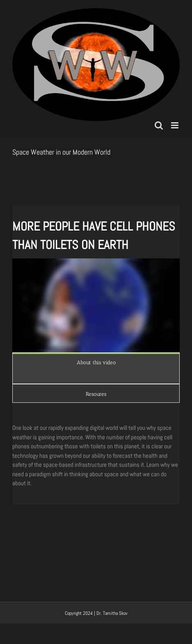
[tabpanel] (96, 378)
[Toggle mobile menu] (175, 125)
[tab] (96, 362)
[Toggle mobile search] (159, 125)
